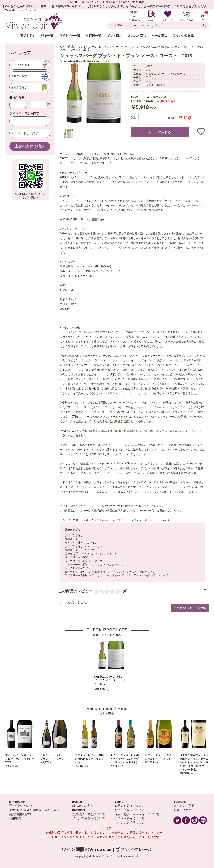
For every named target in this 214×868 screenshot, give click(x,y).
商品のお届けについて (129, 806)
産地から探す (73, 539)
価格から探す (18, 98)
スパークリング (96, 546)
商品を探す (28, 36)
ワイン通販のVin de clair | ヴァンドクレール (107, 850)
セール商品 (159, 36)
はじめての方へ (83, 806)
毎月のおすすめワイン (78, 568)
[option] (94, 93)
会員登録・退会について (89, 814)
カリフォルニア (108, 554)
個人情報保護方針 (21, 814)
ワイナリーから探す (77, 557)
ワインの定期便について (131, 823)
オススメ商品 (137, 36)
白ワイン (92, 543)
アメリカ (89, 550)
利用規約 (15, 818)
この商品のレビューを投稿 (190, 608)
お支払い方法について (129, 810)
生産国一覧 (94, 36)
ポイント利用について (129, 818)
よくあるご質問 (184, 806)
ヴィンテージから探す (24, 113)
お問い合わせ (182, 810)
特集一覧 (47, 36)
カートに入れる (160, 132)
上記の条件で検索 (30, 146)
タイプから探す (74, 535)
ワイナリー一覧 (70, 36)
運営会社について (21, 806)
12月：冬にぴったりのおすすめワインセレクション (125, 572)
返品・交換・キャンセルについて (137, 814)
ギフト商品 (114, 36)
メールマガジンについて (89, 818)
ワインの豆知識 (183, 36)
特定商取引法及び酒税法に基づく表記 (34, 810)
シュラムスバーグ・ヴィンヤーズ (148, 575)
